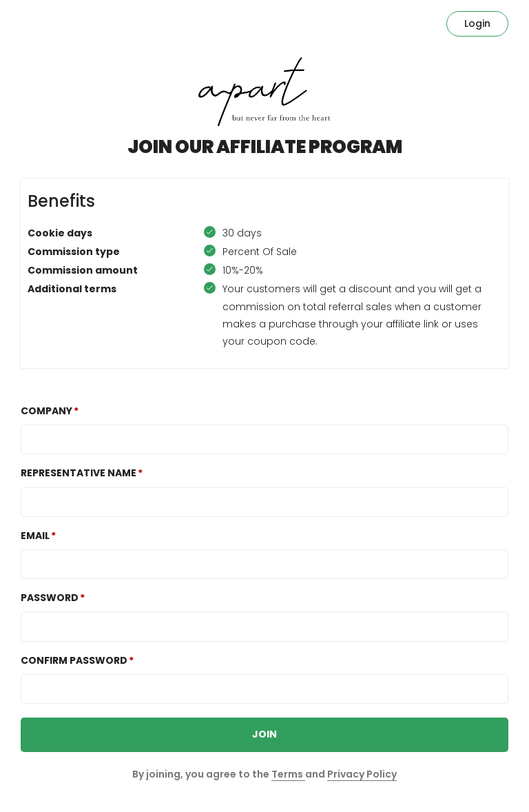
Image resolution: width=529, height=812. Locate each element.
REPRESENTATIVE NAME (79, 473)
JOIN (264, 734)
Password (50, 598)
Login (477, 23)
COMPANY (46, 411)
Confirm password (74, 660)
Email (35, 536)
